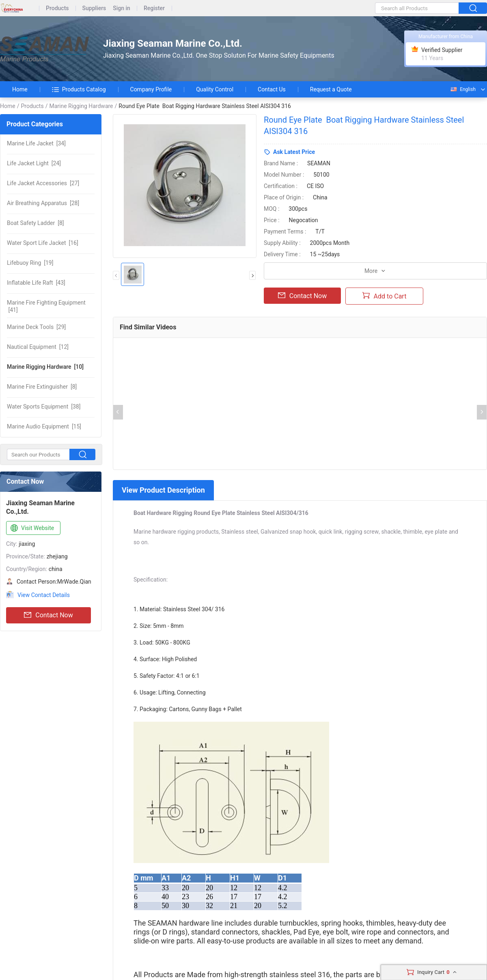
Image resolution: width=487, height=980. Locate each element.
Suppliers (94, 8)
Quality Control (215, 89)
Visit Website (31, 528)
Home (20, 89)
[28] (43, 203)
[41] (46, 306)
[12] (38, 347)
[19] (30, 263)
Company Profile (151, 89)
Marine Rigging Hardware (81, 106)
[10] (45, 367)
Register (154, 8)
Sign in (122, 8)
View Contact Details (44, 595)
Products (57, 8)
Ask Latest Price (294, 152)
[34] (36, 143)
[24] (34, 163)
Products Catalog (79, 89)
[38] (44, 407)
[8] (35, 223)
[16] (43, 243)
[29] (36, 327)
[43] (36, 283)
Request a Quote (331, 89)
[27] (43, 183)
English (463, 89)
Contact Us (272, 89)
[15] (44, 426)
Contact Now (48, 615)
